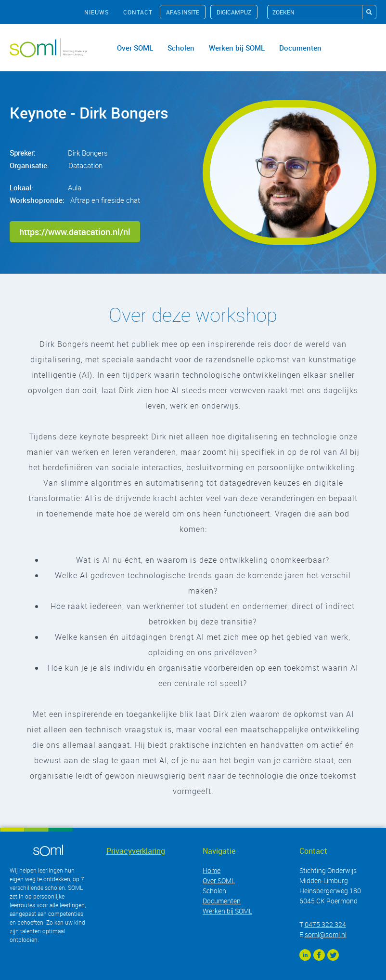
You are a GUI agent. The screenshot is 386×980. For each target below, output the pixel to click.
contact (138, 12)
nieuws (96, 12)
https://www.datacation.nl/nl (75, 232)
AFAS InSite (183, 12)
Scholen (181, 48)
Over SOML (135, 48)
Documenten (300, 48)
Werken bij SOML (237, 48)
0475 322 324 (325, 924)
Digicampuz (234, 12)
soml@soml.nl (326, 934)
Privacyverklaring (136, 851)
